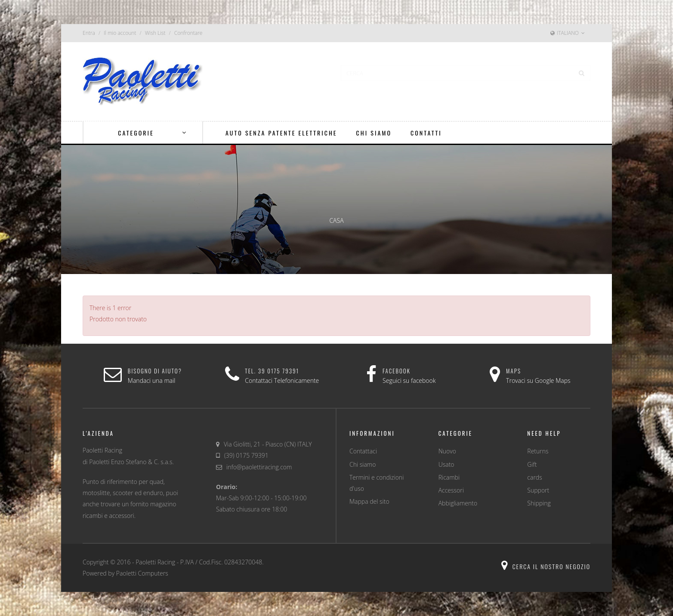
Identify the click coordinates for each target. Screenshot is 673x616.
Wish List (155, 33)
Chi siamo (363, 464)
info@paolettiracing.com (259, 467)
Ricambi (449, 477)
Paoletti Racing (155, 562)
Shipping (539, 503)
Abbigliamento (458, 503)
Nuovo (447, 451)
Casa (336, 220)
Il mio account (120, 33)
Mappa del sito (369, 501)
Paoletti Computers (142, 573)
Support (538, 490)
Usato (446, 464)
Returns (538, 451)
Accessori (451, 490)
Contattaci (363, 451)
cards (534, 477)
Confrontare (188, 33)
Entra (89, 33)
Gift (532, 464)
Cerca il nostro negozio (546, 566)
